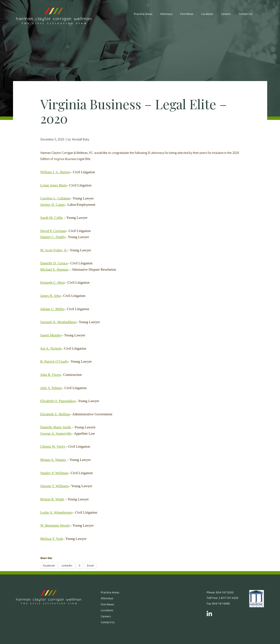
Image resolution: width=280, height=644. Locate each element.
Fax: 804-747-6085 (218, 603)
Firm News (187, 14)
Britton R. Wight (52, 499)
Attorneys (166, 14)
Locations (207, 14)
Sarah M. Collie (52, 218)
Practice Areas (143, 14)
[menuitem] (143, 16)
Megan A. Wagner (53, 460)
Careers (226, 14)
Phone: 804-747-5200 (220, 592)
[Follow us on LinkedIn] (209, 614)
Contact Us (245, 14)
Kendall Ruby (81, 139)
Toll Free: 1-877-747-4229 (222, 598)
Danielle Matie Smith (56, 427)
